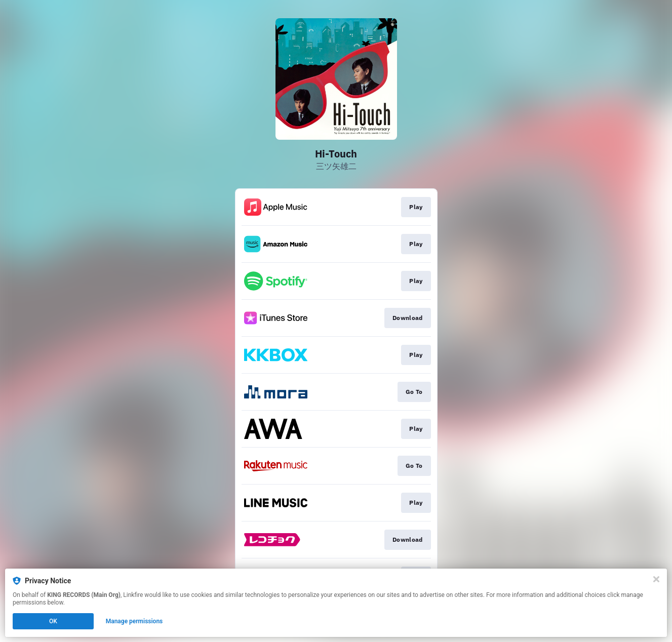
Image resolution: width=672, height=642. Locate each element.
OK (53, 621)
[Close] (656, 579)
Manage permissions (134, 621)
